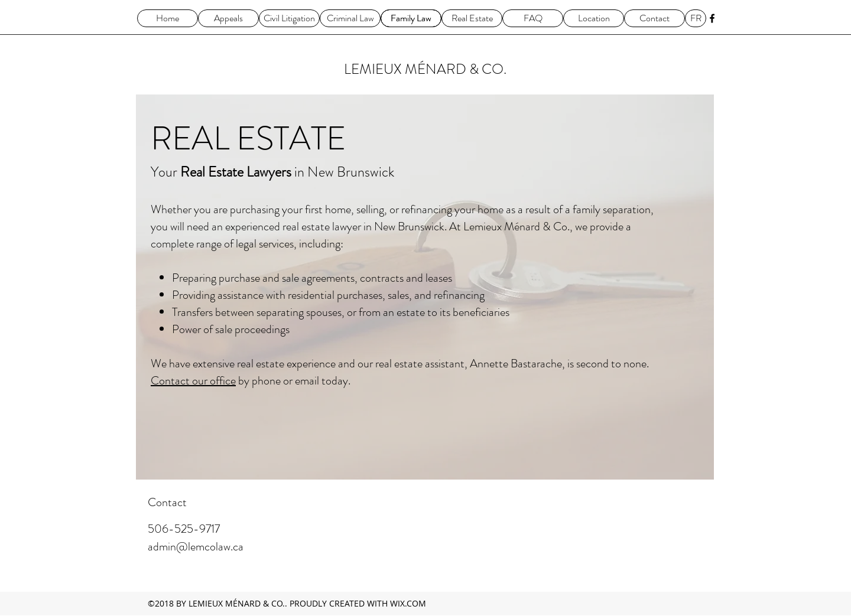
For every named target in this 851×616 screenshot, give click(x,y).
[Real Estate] (472, 18)
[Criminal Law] (350, 18)
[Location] (594, 18)
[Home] (168, 18)
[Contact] (655, 18)
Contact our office (193, 381)
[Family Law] (411, 18)
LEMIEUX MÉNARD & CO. (425, 69)
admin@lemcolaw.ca (196, 547)
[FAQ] (533, 18)
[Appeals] (228, 18)
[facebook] (712, 18)
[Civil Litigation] (289, 18)
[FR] (696, 18)
